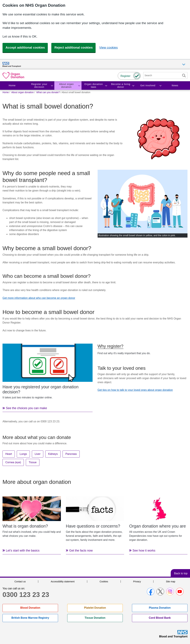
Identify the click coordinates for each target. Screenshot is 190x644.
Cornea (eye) (13, 462)
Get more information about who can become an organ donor (39, 298)
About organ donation (66, 86)
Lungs (23, 454)
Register (125, 76)
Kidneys (53, 454)
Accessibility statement (63, 582)
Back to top (181, 573)
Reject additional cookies (73, 47)
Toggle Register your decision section (52, 86)
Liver (38, 454)
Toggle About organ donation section (79, 86)
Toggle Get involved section (160, 86)
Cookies (104, 582)
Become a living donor (121, 86)
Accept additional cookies (25, 47)
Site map (170, 582)
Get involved (148, 85)
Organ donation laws (94, 86)
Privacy (137, 582)
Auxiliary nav (184, 65)
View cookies (108, 47)
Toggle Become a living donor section (133, 86)
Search (184, 75)
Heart (9, 454)
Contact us (20, 582)
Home (12, 85)
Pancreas (71, 454)
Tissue (33, 462)
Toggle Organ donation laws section (106, 86)
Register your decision (39, 86)
